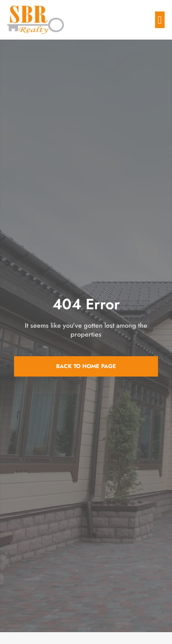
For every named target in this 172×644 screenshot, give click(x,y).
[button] (160, 20)
